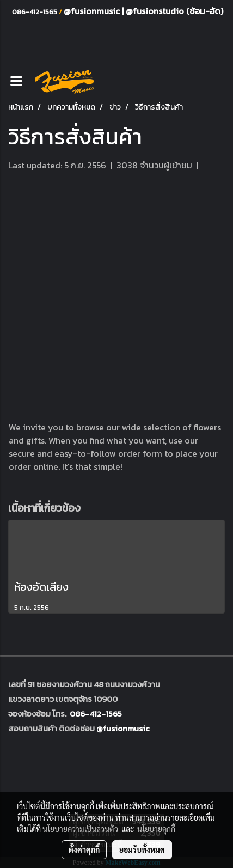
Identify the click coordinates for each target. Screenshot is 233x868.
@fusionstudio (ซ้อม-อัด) (174, 11)
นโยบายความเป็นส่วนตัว (80, 829)
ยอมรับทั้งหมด (142, 849)
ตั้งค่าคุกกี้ (84, 849)
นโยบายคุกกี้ (156, 829)
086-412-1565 (96, 714)
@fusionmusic (93, 11)
